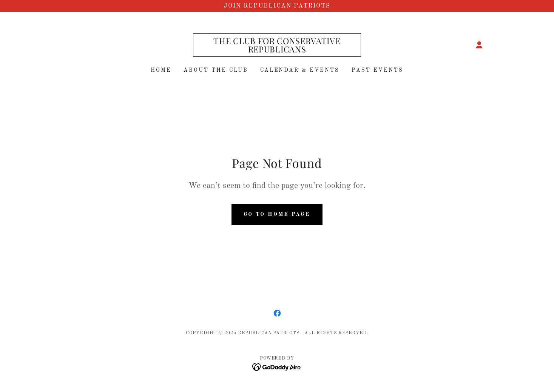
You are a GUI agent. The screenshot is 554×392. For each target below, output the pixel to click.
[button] (479, 45)
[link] (277, 51)
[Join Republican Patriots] (277, 6)
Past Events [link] (377, 70)
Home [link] (161, 70)
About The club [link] (216, 70)
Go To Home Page (277, 214)
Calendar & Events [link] (300, 70)
